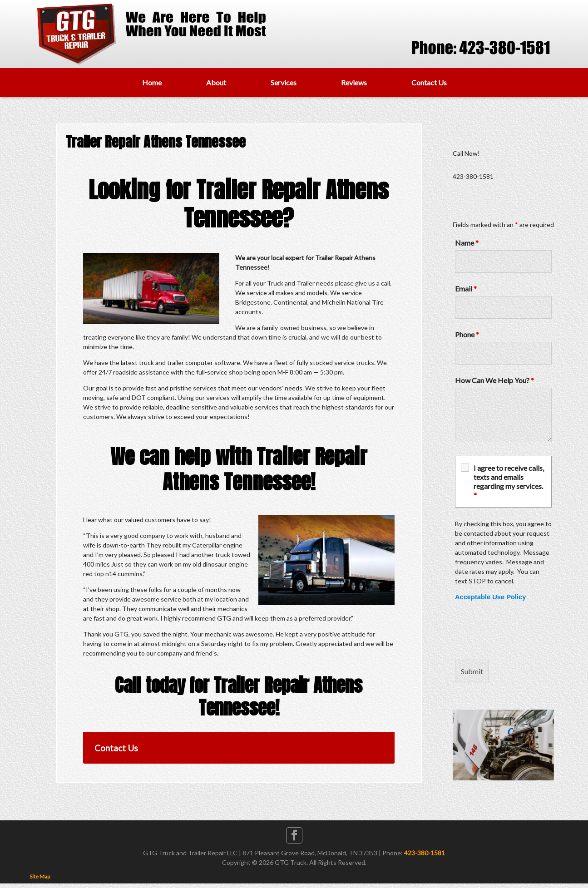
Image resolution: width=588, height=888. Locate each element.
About (216, 82)
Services (284, 82)
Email (466, 289)
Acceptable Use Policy (490, 597)
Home (152, 82)
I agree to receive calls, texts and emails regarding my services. (509, 481)
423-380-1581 (425, 853)
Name (467, 243)
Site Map (40, 876)
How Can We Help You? (494, 380)
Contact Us (429, 82)
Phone (467, 334)
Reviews (354, 82)
